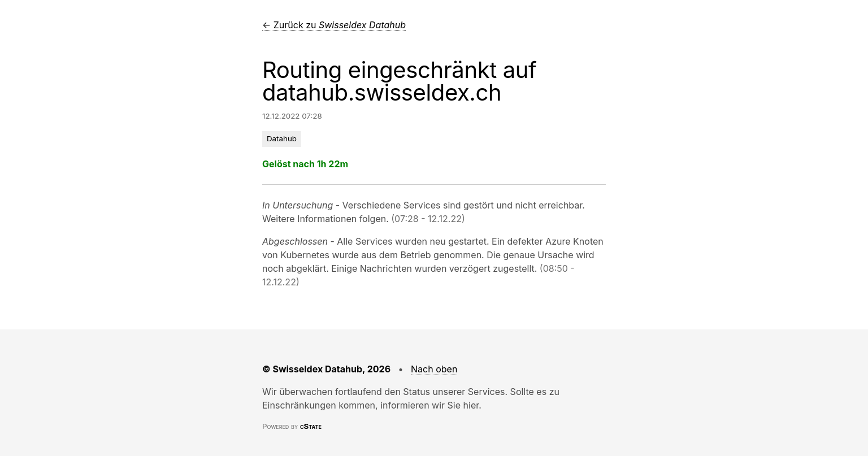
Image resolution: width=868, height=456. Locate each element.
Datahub (282, 138)
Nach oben (434, 369)
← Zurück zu (334, 25)
